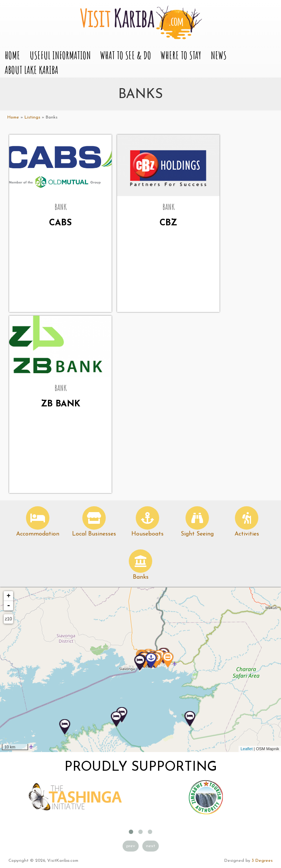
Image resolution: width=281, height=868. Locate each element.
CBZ (168, 223)
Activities (247, 534)
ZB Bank (61, 404)
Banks (141, 577)
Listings (32, 117)
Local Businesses (94, 534)
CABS (60, 223)
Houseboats (147, 534)
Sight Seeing (197, 534)
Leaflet (246, 749)
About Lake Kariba (31, 70)
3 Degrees (262, 861)
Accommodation (38, 534)
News (219, 55)
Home (12, 55)
